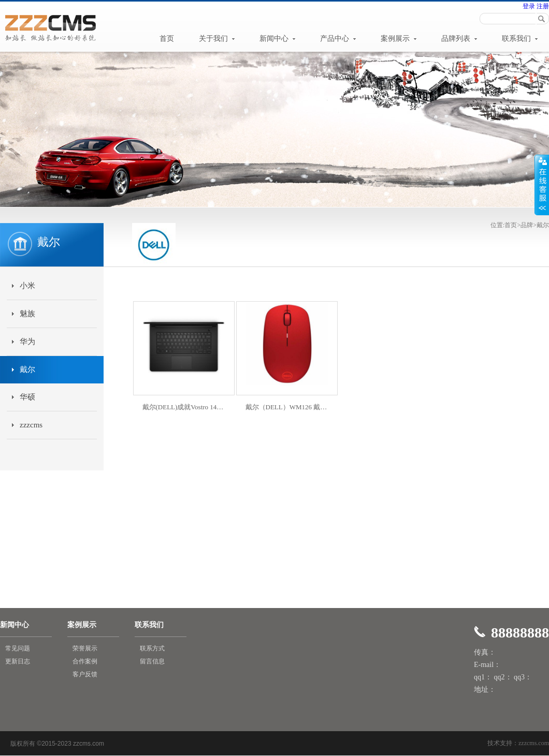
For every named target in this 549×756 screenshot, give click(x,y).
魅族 (27, 314)
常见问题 (18, 648)
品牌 (527, 225)
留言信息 (152, 661)
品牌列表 (459, 39)
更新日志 (18, 661)
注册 (542, 6)
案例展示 (399, 39)
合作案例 (85, 661)
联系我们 (520, 39)
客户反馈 (85, 674)
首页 (167, 39)
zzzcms (31, 425)
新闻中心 (278, 39)
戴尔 (27, 369)
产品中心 (338, 39)
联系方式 (152, 648)
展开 (542, 185)
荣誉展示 (85, 648)
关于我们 (217, 39)
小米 (27, 286)
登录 (529, 6)
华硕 (27, 397)
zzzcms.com (534, 743)
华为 (27, 342)
